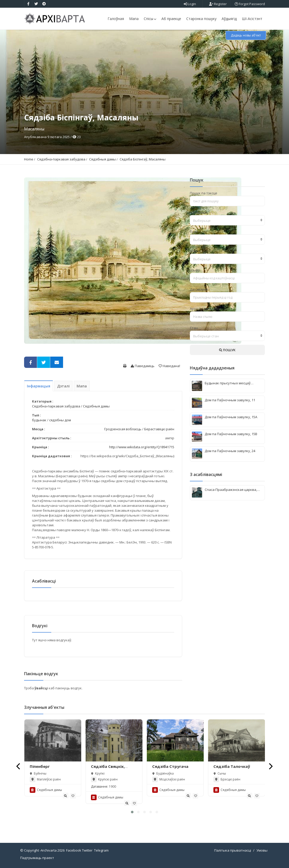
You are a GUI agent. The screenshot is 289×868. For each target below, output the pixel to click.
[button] (132, 812)
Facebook (74, 850)
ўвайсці (42, 688)
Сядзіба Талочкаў (232, 766)
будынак (39, 420)
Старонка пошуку (201, 19)
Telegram (101, 850)
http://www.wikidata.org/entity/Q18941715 (142, 447)
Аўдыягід (229, 19)
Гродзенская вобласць (123, 429)
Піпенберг (40, 766)
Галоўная (116, 19)
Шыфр (195, 270)
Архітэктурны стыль (206, 309)
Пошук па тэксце (204, 193)
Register (218, 4)
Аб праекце (171, 19)
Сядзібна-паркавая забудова (61, 159)
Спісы (150, 19)
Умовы (262, 850)
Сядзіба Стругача (170, 766)
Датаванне (199, 289)
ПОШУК (227, 350)
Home (29, 159)
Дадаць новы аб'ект (246, 35)
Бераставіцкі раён (159, 429)
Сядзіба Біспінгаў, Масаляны (143, 159)
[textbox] (227, 221)
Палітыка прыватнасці (233, 850)
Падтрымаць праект (37, 858)
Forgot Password (250, 4)
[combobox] (227, 220)
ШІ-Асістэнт (252, 19)
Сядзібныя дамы (102, 159)
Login (190, 4)
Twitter (87, 850)
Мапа (134, 19)
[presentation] (19, 766)
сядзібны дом (60, 420)
